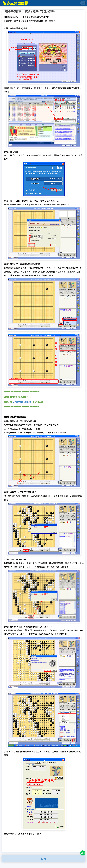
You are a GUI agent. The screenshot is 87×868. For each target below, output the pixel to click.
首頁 (43, 858)
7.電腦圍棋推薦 (22, 402)
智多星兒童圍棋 (16, 3)
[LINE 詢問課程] (83, 853)
